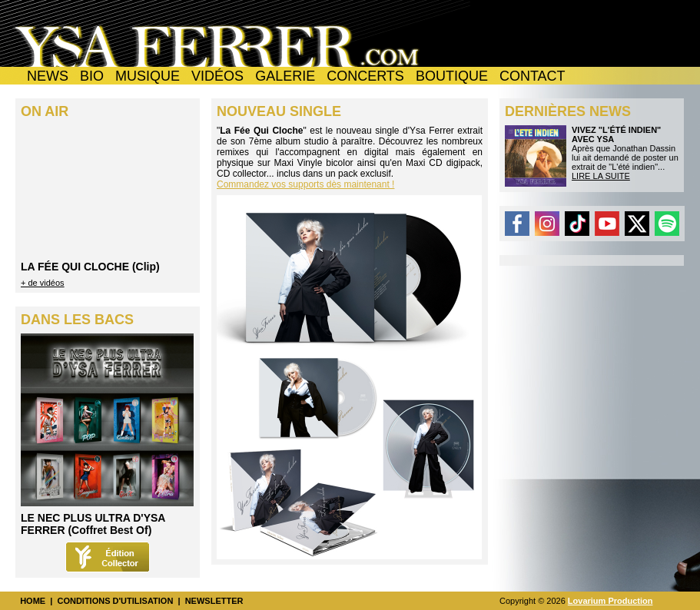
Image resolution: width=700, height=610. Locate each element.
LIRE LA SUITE (601, 176)
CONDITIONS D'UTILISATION (115, 601)
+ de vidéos (43, 283)
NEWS (48, 76)
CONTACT (532, 76)
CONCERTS (365, 76)
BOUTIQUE (452, 76)
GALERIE (285, 76)
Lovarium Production (610, 601)
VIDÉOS (217, 76)
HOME (33, 601)
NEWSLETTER (214, 601)
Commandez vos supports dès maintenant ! (305, 184)
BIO (92, 76)
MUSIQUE (148, 76)
